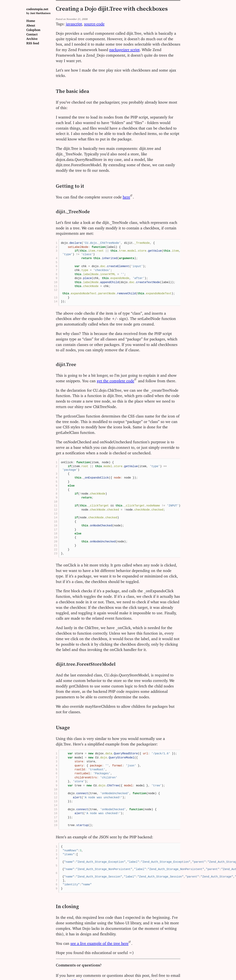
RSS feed (33, 42)
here (126, 196)
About (31, 25)
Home (31, 20)
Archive (32, 38)
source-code (94, 23)
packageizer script (124, 49)
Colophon (33, 29)
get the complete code (116, 380)
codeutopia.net (38, 11)
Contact (32, 33)
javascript (74, 23)
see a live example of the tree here (100, 942)
